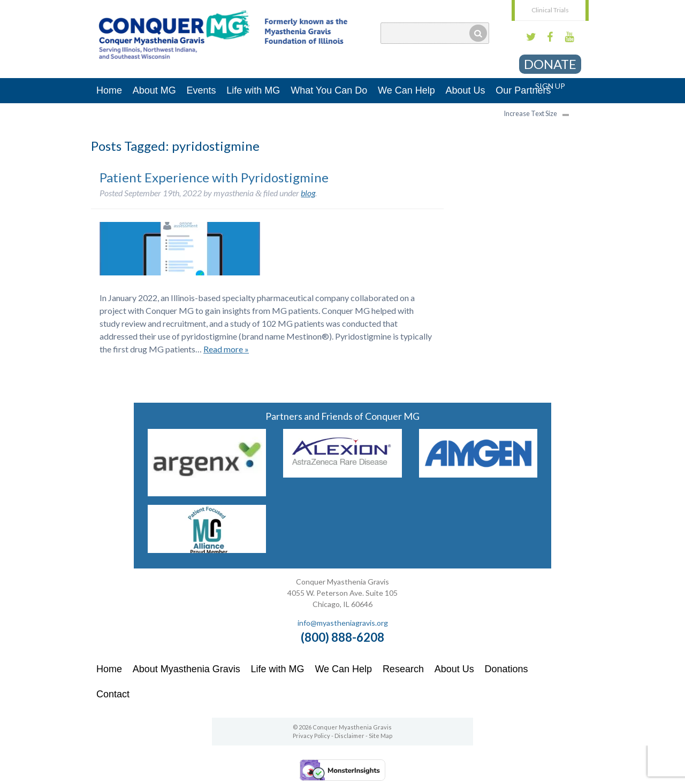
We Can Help (406, 90)
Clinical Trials (550, 10)
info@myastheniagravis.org (343, 623)
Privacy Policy (311, 736)
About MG (154, 90)
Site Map (380, 736)
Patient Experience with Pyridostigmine (214, 177)
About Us (466, 90)
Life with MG (253, 90)
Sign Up (550, 86)
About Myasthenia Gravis (187, 669)
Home (109, 90)
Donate (550, 64)
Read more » (226, 349)
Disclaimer (349, 736)
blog (308, 193)
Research (403, 669)
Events (201, 90)
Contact (113, 694)
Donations (507, 669)
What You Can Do (329, 90)
